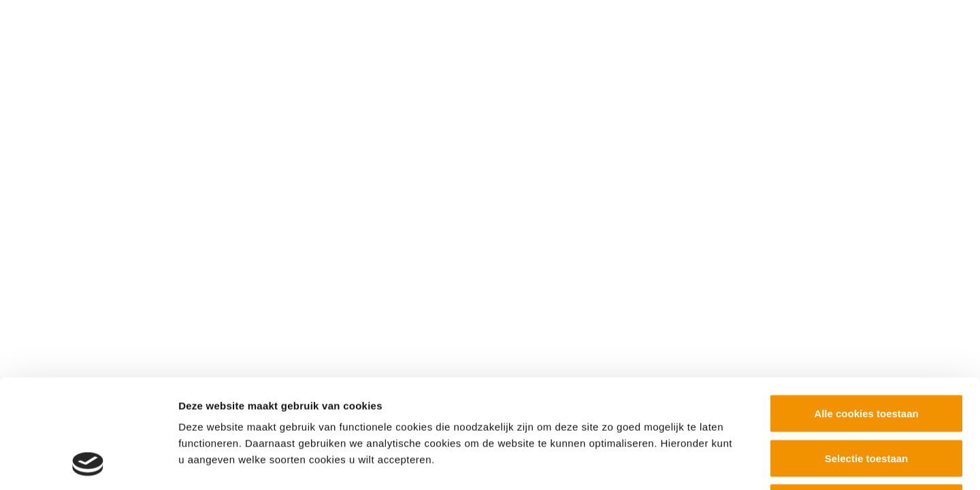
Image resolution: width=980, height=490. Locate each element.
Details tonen (735, 463)
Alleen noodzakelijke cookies (866, 401)
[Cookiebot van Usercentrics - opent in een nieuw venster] (88, 463)
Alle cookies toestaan (866, 311)
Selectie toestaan (867, 356)
